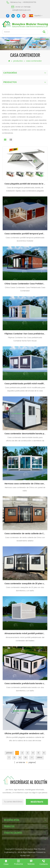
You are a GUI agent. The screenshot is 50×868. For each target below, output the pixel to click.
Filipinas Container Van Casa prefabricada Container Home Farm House (26, 334)
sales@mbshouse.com (21, 10)
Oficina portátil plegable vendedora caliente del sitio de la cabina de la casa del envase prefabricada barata (26, 734)
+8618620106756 (29, 2)
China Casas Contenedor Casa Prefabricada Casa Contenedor (26, 284)
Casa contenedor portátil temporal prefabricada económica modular (26, 234)
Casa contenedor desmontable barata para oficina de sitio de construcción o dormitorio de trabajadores (26, 434)
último (40, 758)
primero (9, 753)
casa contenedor (34, 61)
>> (32, 758)
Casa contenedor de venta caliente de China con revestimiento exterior (26, 534)
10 (26, 758)
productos (18, 61)
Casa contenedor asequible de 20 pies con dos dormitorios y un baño (26, 584)
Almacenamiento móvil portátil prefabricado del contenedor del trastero (26, 633)
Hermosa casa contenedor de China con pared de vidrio (26, 484)
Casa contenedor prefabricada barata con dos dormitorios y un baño (26, 684)
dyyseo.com (25, 856)
